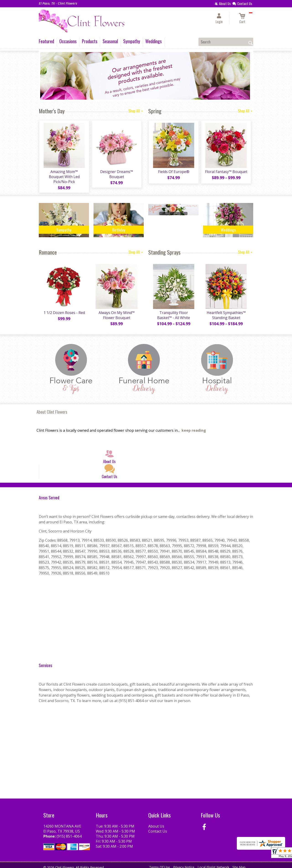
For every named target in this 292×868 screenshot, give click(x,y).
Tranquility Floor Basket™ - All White (173, 311)
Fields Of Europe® (173, 172)
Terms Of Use (160, 863)
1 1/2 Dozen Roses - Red (64, 309)
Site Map (239, 863)
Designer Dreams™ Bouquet (116, 175)
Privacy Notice (184, 863)
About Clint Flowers (52, 408)
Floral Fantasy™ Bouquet (226, 172)
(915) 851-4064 (69, 832)
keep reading (194, 426)
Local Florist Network (213, 863)
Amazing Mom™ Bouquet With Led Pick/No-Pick (64, 175)
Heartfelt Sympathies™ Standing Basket (226, 311)
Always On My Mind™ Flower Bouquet (116, 311)
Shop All (136, 111)
